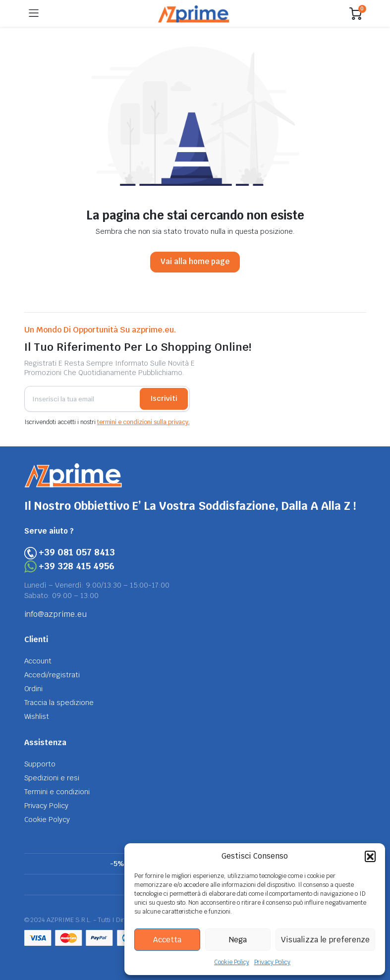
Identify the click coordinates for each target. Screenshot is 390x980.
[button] (370, 856)
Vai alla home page (195, 261)
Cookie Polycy (47, 819)
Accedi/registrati (52, 675)
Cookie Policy (232, 962)
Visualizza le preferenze (325, 940)
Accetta (167, 940)
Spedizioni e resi (52, 778)
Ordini (34, 689)
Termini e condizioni (57, 792)
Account (38, 661)
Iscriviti (164, 398)
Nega (238, 940)
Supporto (40, 764)
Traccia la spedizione (59, 703)
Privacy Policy (273, 962)
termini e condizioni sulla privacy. (143, 422)
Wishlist (37, 716)
